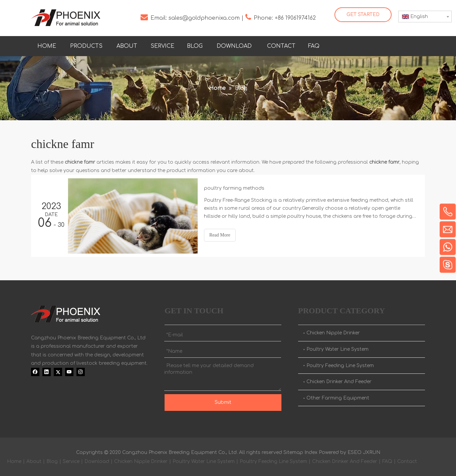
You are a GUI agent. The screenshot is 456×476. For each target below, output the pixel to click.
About (34, 461)
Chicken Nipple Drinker (333, 333)
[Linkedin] (377, 45)
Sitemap (293, 452)
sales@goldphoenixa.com (204, 18)
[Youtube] (404, 45)
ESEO (355, 452)
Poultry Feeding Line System (340, 366)
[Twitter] (391, 45)
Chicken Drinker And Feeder (339, 382)
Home (14, 461)
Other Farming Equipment (338, 398)
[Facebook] (363, 45)
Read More (220, 235)
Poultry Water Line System (337, 349)
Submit (223, 402)
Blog (52, 461)
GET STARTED (363, 15)
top (442, 447)
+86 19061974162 (295, 18)
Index (311, 452)
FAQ (387, 461)
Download (97, 461)
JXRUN (372, 452)
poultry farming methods (234, 188)
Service (71, 461)
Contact (407, 461)
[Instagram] (418, 45)
